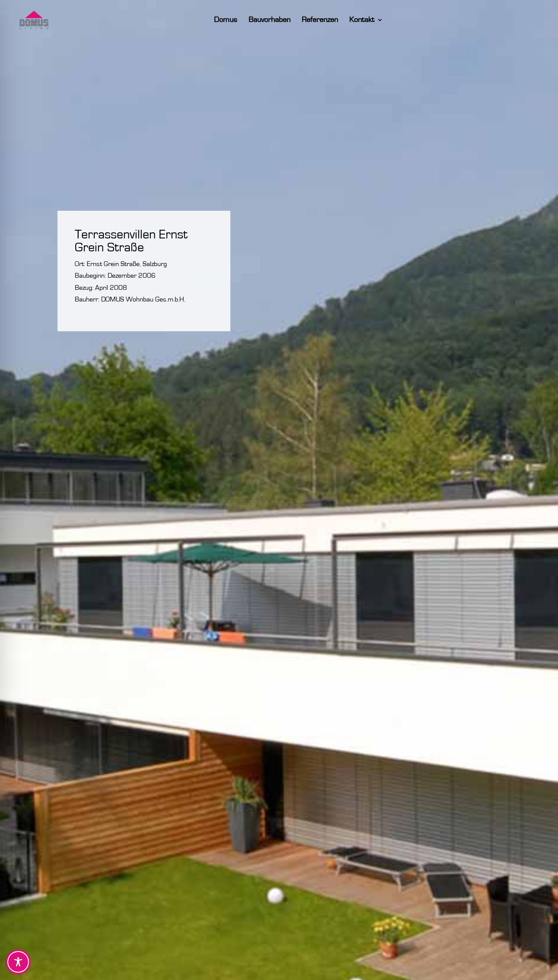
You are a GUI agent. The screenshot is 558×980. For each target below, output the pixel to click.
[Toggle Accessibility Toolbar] (18, 962)
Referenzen (327, 20)
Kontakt (369, 20)
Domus (233, 20)
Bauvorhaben (277, 20)
